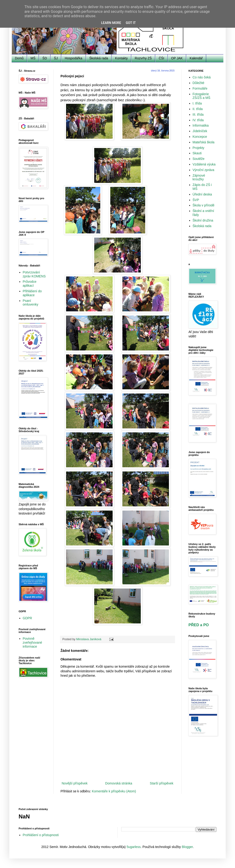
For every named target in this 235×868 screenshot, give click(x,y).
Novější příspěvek (75, 783)
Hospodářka (74, 58)
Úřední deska (202, 194)
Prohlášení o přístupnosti (41, 835)
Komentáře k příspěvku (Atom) (114, 791)
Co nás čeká (202, 77)
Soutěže (199, 159)
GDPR (27, 618)
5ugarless (134, 847)
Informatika (201, 125)
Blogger (187, 847)
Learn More (111, 23)
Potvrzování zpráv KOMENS (34, 274)
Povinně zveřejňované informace (32, 643)
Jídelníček (200, 131)
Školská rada (99, 58)
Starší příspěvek (162, 783)
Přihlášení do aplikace (32, 293)
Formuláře (200, 88)
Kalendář (196, 58)
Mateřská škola (204, 142)
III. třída (198, 114)
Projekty (199, 148)
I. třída (197, 103)
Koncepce (200, 137)
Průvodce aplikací (30, 284)
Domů (19, 58)
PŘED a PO (199, 625)
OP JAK (177, 58)
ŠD (45, 58)
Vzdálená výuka (204, 164)
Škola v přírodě (204, 205)
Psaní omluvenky (31, 303)
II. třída (198, 109)
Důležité (199, 83)
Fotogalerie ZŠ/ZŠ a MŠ (201, 96)
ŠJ (56, 58)
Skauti (197, 153)
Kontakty (121, 58)
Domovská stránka (119, 783)
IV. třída (198, 120)
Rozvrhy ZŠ (143, 58)
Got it (131, 23)
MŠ (33, 58)
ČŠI (161, 58)
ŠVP (196, 200)
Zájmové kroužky (199, 177)
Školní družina (203, 220)
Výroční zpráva (203, 170)
